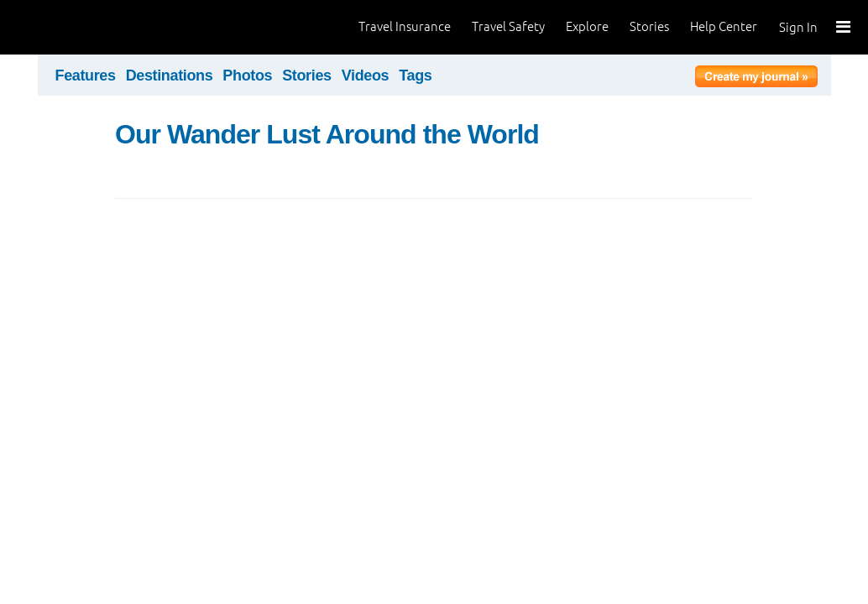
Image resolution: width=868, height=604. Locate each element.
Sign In (798, 27)
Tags (415, 75)
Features (86, 75)
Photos (247, 75)
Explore (587, 26)
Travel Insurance (405, 26)
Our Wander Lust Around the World (327, 134)
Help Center (724, 26)
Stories (649, 26)
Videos (366, 75)
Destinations (170, 75)
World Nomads (88, 27)
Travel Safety (508, 26)
